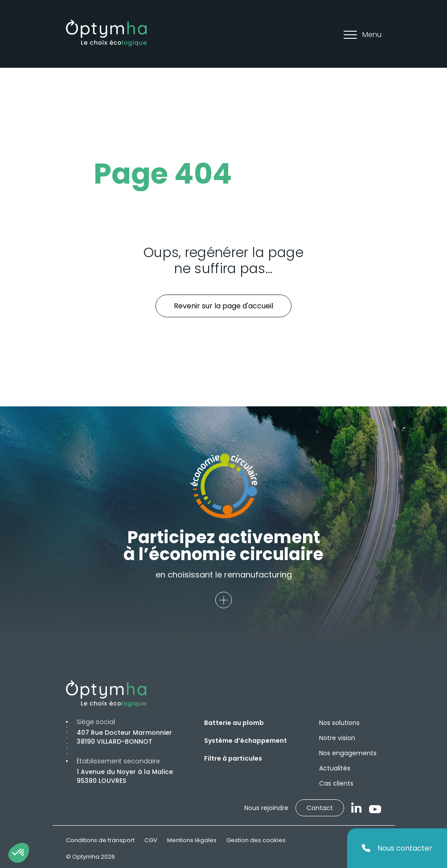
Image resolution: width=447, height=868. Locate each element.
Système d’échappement (246, 741)
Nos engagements (348, 753)
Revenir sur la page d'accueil (223, 306)
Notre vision (337, 738)
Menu (363, 35)
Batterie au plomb (234, 723)
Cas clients (336, 783)
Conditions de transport (100, 840)
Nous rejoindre (266, 808)
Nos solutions (339, 723)
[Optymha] (106, 33)
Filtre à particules (233, 758)
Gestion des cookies (256, 840)
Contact (320, 808)
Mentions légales (192, 840)
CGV (151, 840)
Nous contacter (397, 848)
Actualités (335, 768)
